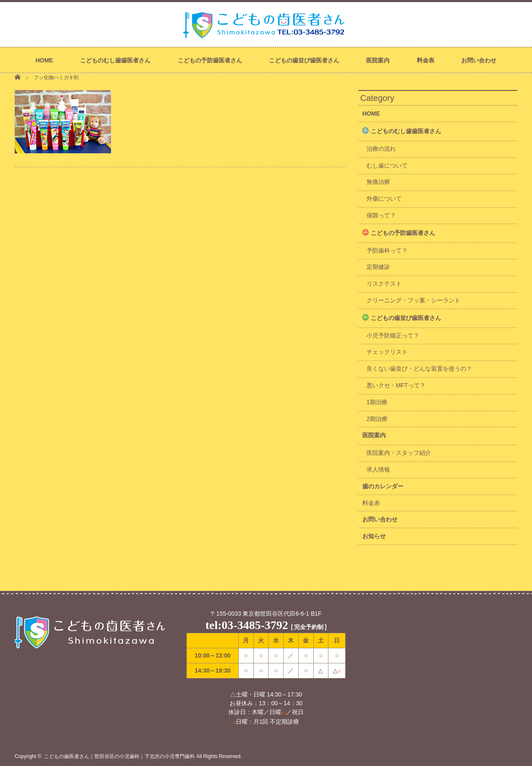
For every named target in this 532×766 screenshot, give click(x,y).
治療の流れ (381, 149)
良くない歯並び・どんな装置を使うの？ (419, 369)
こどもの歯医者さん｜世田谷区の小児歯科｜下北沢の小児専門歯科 (119, 756)
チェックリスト (387, 352)
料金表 (426, 60)
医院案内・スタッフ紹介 (399, 453)
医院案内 (378, 60)
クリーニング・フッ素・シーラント (413, 300)
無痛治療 (378, 182)
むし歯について (387, 165)
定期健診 (378, 267)
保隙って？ (381, 215)
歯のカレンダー (383, 486)
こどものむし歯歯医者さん (115, 60)
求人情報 (378, 469)
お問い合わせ (479, 60)
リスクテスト (384, 284)
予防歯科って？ (387, 250)
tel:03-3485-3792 (247, 625)
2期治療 (377, 419)
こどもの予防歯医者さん (210, 60)
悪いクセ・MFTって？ (396, 385)
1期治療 (377, 402)
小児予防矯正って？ (393, 335)
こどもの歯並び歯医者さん (304, 60)
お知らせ (374, 536)
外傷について (384, 199)
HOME (44, 60)
